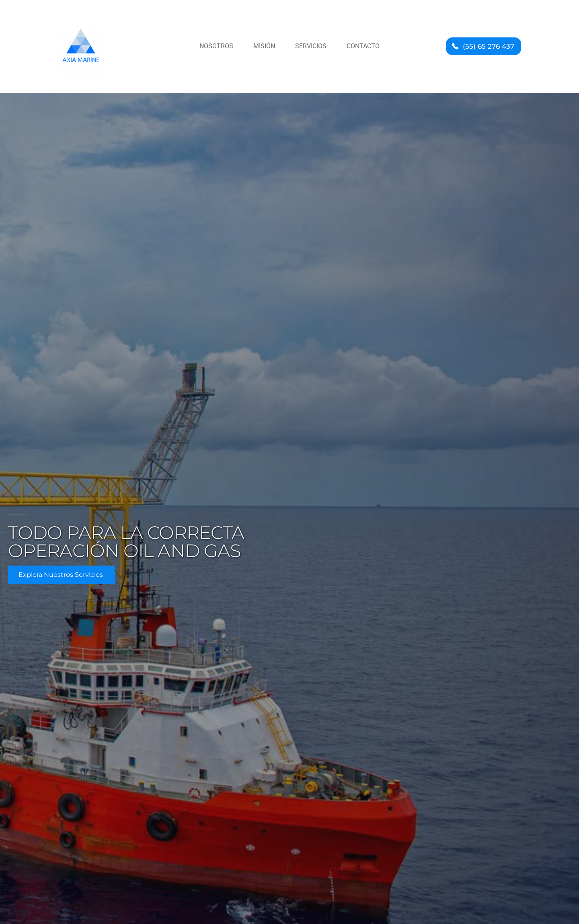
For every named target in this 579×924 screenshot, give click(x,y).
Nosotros (216, 46)
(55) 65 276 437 (489, 46)
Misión (264, 46)
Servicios (311, 46)
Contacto (363, 46)
